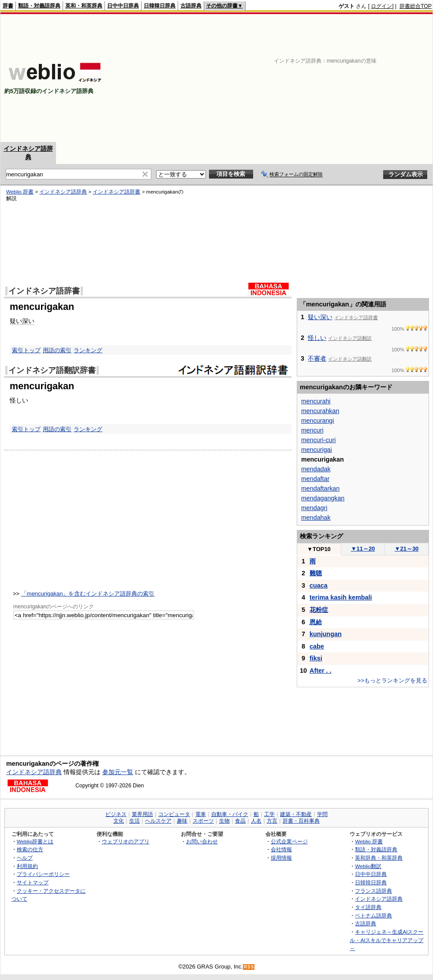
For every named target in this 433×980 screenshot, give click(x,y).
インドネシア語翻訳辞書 (52, 370)
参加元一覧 (118, 772)
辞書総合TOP (416, 6)
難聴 (316, 573)
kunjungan (326, 634)
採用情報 (281, 858)
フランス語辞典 (373, 891)
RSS (249, 967)
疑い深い (22, 321)
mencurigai (317, 450)
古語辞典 (191, 6)
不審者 (317, 358)
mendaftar (315, 479)
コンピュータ (174, 814)
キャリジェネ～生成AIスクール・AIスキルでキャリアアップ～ (386, 940)
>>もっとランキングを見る (392, 680)
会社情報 (281, 849)
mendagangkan (323, 498)
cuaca (319, 585)
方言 (272, 821)
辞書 (8, 6)
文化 (119, 821)
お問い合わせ (202, 841)
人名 (256, 821)
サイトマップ (33, 882)
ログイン (381, 6)
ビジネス (116, 814)
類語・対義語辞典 (39, 6)
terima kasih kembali (341, 597)
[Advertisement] (323, 78)
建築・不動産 (296, 814)
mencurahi (316, 401)
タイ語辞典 (368, 907)
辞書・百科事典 (301, 821)
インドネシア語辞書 (116, 192)
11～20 (363, 549)
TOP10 (319, 549)
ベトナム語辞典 (373, 915)
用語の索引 (57, 350)
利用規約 (27, 866)
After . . (321, 671)
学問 (322, 814)
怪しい (317, 338)
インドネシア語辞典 (63, 192)
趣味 (182, 821)
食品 (240, 821)
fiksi (316, 658)
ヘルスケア (158, 821)
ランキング (88, 350)
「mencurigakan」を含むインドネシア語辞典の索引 (88, 594)
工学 (269, 814)
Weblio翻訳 (368, 866)
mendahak (316, 518)
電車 (201, 814)
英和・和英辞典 (84, 6)
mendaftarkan (320, 488)
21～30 (407, 549)
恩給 (316, 622)
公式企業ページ (289, 841)
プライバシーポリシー (43, 874)
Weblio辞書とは (35, 841)
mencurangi (317, 421)
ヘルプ (25, 858)
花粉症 (319, 610)
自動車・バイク (230, 814)
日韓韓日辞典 (160, 6)
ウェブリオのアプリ (126, 841)
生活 (134, 821)
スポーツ (203, 821)
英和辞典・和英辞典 (379, 858)
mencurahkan (320, 411)
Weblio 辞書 (20, 192)
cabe (317, 646)
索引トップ (26, 350)
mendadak (316, 469)
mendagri (314, 508)
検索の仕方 (30, 849)
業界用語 (142, 814)
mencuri (312, 430)
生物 (224, 821)
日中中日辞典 (123, 6)
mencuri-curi (318, 440)
